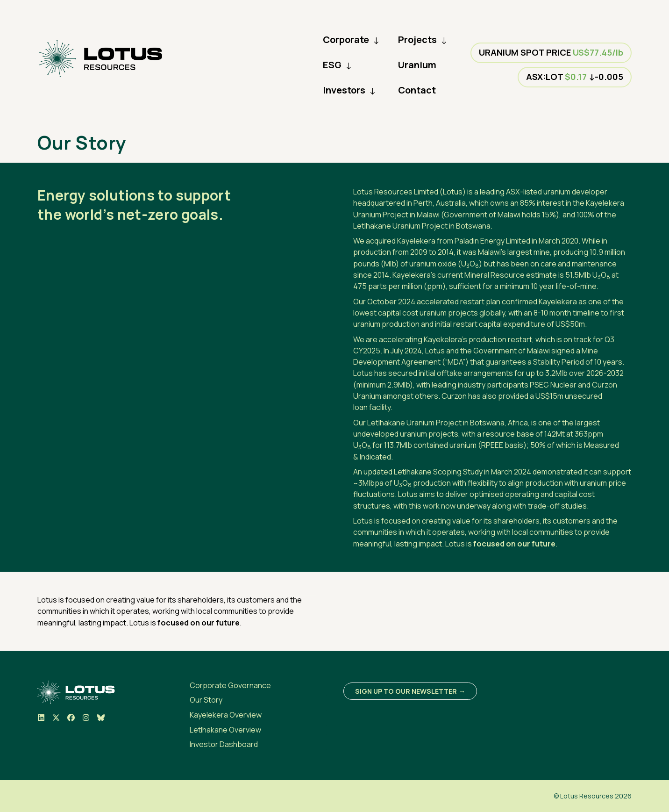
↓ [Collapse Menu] (376, 40)
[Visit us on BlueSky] (101, 719)
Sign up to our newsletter (406, 691)
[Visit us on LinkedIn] (41, 719)
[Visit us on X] (56, 719)
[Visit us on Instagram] (86, 719)
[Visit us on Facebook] (71, 719)
